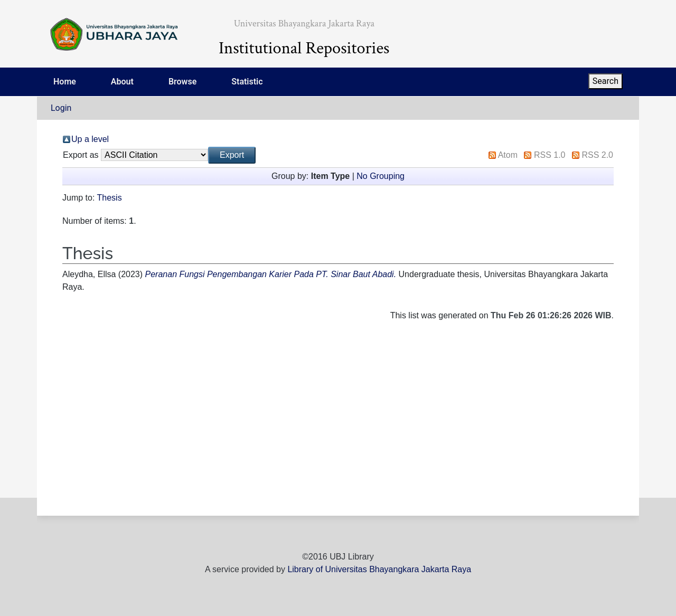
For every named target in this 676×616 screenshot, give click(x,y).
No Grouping (381, 176)
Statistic (247, 82)
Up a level (90, 139)
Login (61, 108)
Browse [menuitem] (182, 82)
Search (605, 81)
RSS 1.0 (550, 155)
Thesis (110, 198)
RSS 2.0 (597, 155)
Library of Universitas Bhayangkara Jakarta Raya (379, 569)
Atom (508, 155)
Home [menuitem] (65, 82)
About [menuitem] (122, 82)
